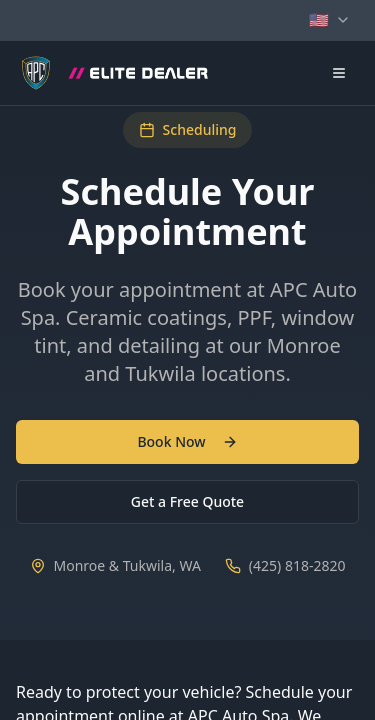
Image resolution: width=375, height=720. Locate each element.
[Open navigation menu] (339, 73)
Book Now (187, 441)
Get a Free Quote (187, 501)
